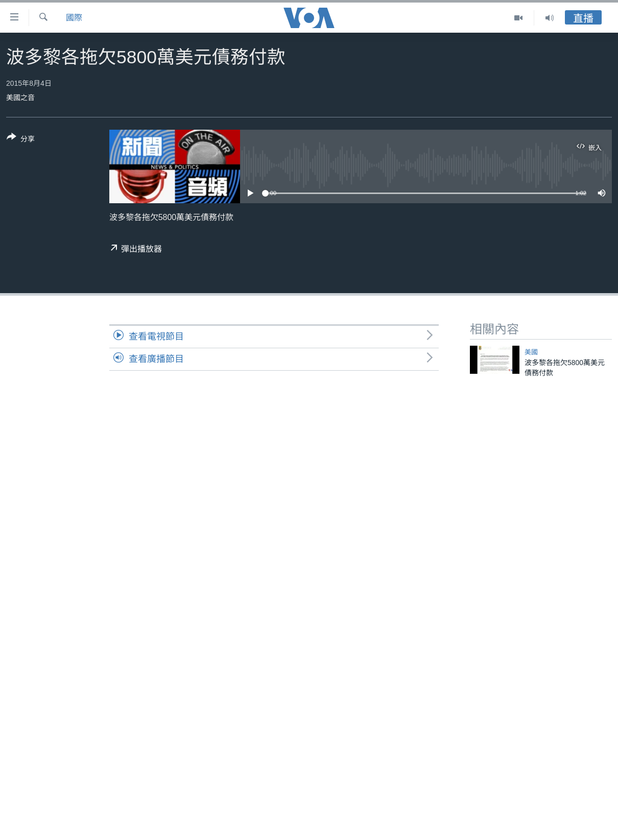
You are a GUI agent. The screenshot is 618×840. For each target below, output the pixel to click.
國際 (74, 18)
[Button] (21, 140)
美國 (531, 352)
